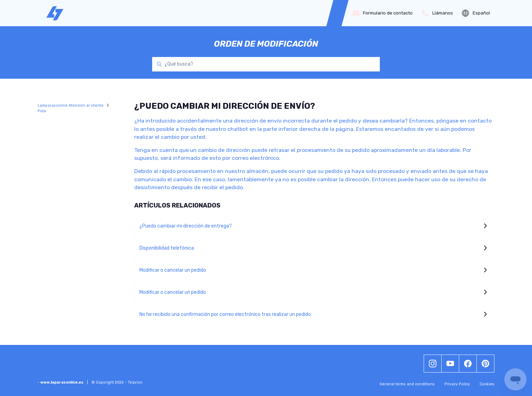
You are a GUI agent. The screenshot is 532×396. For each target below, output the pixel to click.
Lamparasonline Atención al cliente (71, 105)
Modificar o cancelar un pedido (173, 270)
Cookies (487, 384)
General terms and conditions (407, 384)
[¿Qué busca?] (266, 64)
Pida (42, 111)
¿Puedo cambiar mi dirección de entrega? (186, 226)
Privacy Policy (457, 384)
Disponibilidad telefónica (167, 248)
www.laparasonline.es (62, 382)
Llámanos (438, 13)
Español (476, 13)
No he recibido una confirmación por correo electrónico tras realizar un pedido (225, 314)
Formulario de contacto (383, 13)
